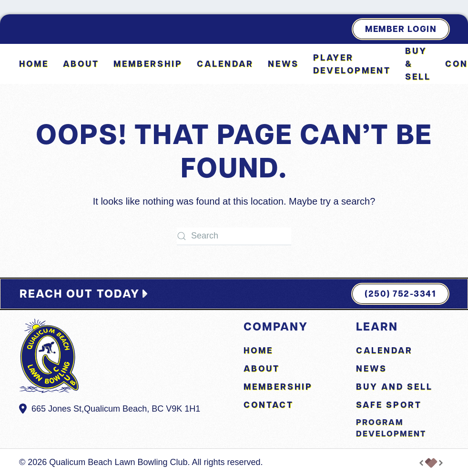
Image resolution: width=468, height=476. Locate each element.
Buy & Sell (418, 64)
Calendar (225, 64)
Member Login (401, 29)
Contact (269, 405)
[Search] (234, 236)
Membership (148, 64)
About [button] (81, 64)
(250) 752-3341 (400, 294)
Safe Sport (389, 405)
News (283, 64)
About (262, 368)
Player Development (352, 64)
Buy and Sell (394, 387)
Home (34, 64)
